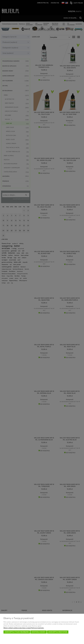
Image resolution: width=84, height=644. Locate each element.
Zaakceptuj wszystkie (58, 632)
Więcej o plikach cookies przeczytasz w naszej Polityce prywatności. (24, 628)
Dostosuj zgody (38, 632)
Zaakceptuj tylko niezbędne (17, 632)
